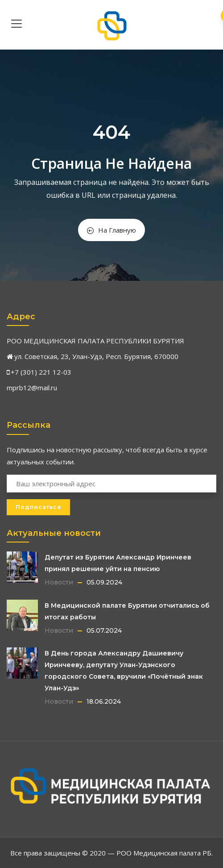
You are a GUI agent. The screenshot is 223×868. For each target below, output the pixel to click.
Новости (59, 582)
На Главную (111, 230)
